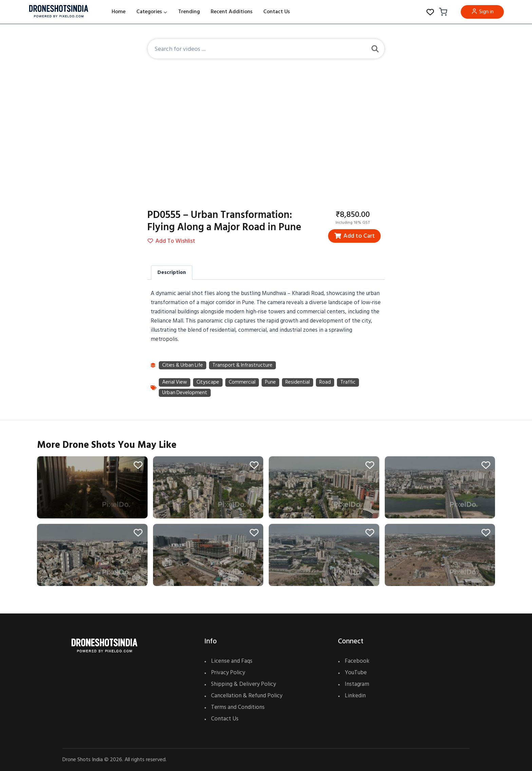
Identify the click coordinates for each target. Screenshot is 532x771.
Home (119, 12)
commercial (243, 383)
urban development (185, 394)
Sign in (482, 12)
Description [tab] (172, 272)
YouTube (356, 673)
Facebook (357, 661)
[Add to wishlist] (136, 469)
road (326, 383)
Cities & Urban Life (183, 365)
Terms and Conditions (238, 707)
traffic (349, 383)
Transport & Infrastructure (245, 365)
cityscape (208, 383)
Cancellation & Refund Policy (247, 696)
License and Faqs (232, 661)
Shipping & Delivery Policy (243, 684)
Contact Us (277, 12)
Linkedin (355, 696)
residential (299, 383)
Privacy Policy (228, 673)
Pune (271, 383)
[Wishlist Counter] (430, 12)
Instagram (357, 684)
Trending (189, 12)
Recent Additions (232, 12)
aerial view (175, 383)
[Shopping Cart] (442, 12)
